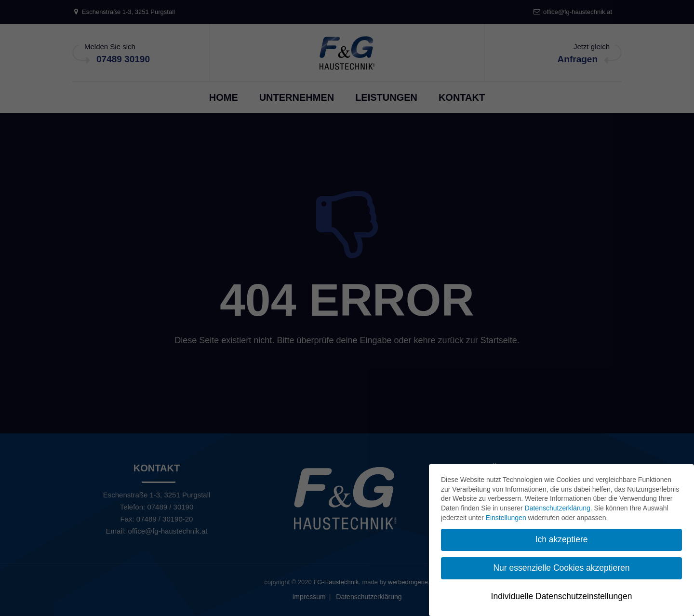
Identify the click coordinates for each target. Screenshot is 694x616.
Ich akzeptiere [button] (562, 539)
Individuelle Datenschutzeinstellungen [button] (562, 596)
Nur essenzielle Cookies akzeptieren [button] (561, 568)
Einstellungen (506, 518)
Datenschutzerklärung (558, 508)
